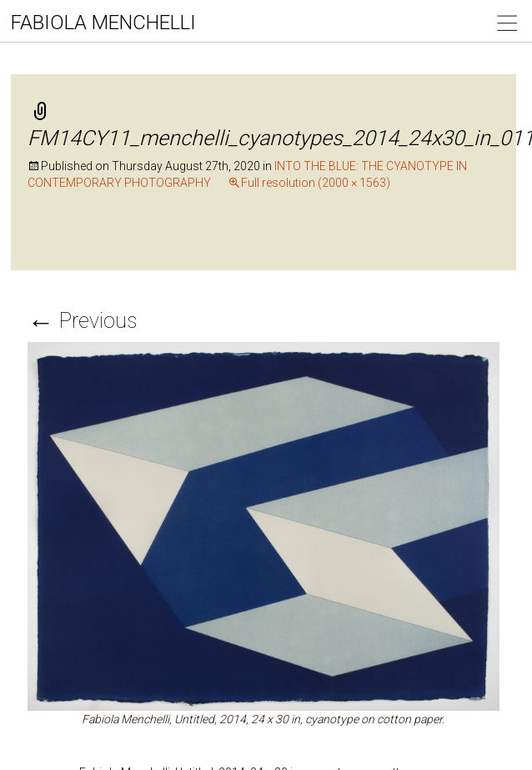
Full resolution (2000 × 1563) (316, 183)
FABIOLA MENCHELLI (103, 23)
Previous (82, 321)
